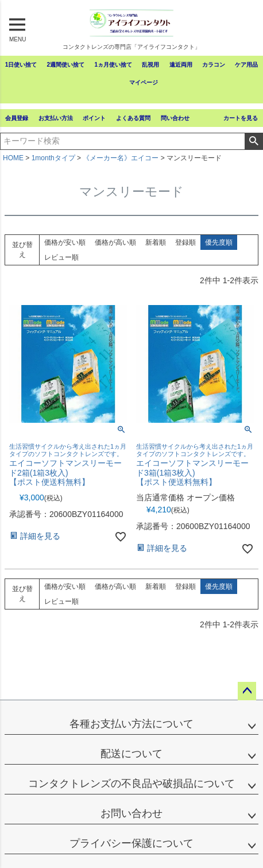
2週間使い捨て (66, 65)
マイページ (144, 82)
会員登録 (17, 118)
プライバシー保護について (131, 843)
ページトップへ (247, 691)
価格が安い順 (65, 242)
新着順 (156, 242)
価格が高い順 (115, 242)
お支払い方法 (56, 118)
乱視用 (150, 65)
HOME (13, 158)
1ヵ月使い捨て (113, 65)
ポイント (94, 118)
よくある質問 (133, 118)
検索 (254, 141)
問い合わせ (175, 118)
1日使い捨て (21, 65)
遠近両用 (181, 65)
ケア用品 (246, 65)
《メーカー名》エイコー (121, 158)
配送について (131, 754)
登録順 (185, 242)
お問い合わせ (131, 813)
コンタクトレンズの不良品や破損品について (131, 784)
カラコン (214, 65)
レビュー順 (61, 257)
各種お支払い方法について (131, 724)
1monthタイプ (53, 158)
